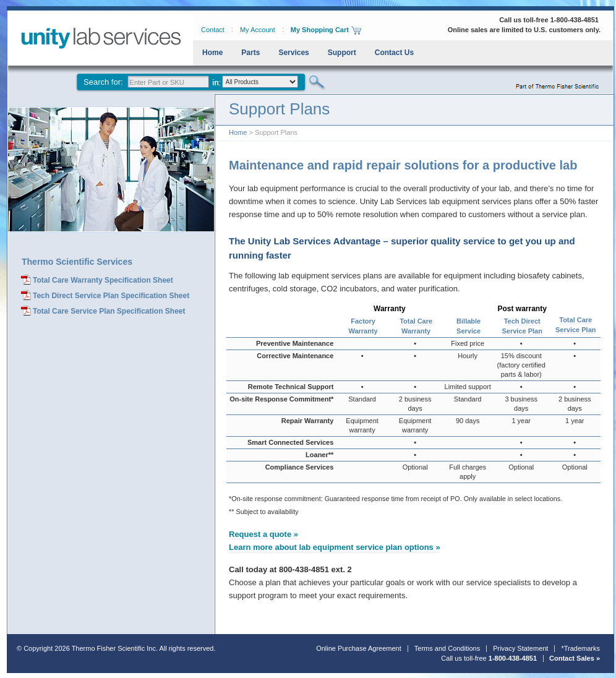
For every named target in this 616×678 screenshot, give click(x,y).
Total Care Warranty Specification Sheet (103, 280)
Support (342, 53)
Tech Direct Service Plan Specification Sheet (111, 296)
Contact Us (394, 53)
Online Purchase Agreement (359, 648)
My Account (258, 30)
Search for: (103, 82)
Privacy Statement (520, 648)
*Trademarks (580, 648)
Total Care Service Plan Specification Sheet (109, 311)
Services (293, 53)
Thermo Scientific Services (77, 262)
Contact (213, 30)
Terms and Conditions (447, 648)
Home (212, 53)
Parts (250, 53)
